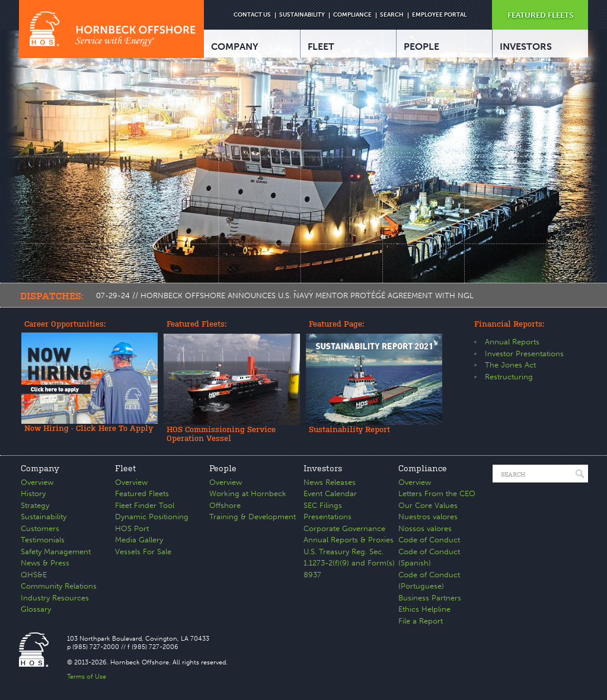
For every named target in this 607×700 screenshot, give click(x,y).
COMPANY (235, 47)
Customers (40, 528)
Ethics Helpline (424, 609)
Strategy (35, 505)
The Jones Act (510, 365)
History (33, 493)
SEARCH (392, 15)
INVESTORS (526, 47)
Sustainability (44, 517)
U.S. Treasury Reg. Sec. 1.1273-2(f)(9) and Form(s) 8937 (349, 563)
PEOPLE (421, 47)
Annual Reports (512, 342)
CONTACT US (252, 15)
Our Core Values (428, 505)
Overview (37, 482)
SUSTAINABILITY (302, 15)
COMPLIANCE (352, 15)
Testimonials (43, 540)
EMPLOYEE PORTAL (439, 15)
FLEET (321, 47)
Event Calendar (330, 493)
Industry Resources (55, 598)
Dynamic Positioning (152, 517)
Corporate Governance (344, 528)
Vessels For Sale (143, 552)
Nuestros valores (428, 517)
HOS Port (132, 528)
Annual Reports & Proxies (349, 540)
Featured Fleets (142, 493)
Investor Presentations (524, 354)
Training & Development (253, 517)
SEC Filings (323, 505)
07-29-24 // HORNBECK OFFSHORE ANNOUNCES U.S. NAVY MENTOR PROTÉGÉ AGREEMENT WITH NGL (285, 295)
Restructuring (509, 377)
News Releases (330, 482)
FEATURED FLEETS (540, 15)
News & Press (45, 563)
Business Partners (430, 598)
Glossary (36, 609)
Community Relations (59, 586)
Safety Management (56, 552)
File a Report (421, 621)
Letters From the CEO (437, 493)
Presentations (328, 517)
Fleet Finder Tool (145, 505)
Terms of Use (87, 677)
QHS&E (34, 575)
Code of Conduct (429, 540)
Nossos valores (425, 528)
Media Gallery (139, 540)
